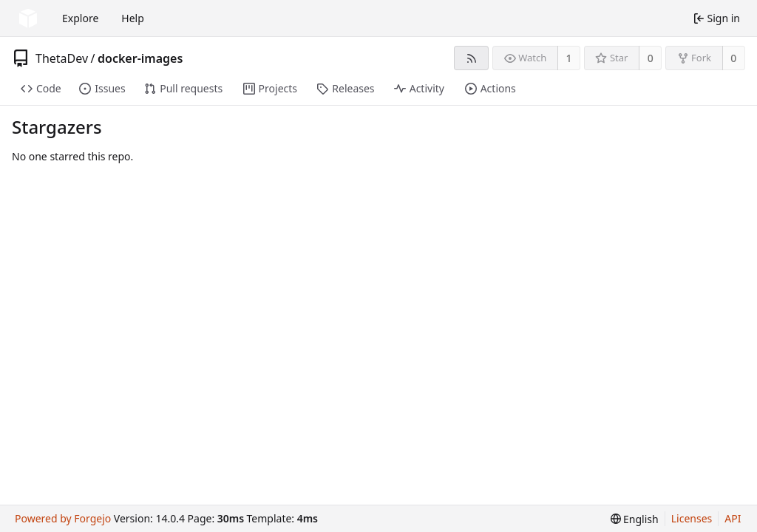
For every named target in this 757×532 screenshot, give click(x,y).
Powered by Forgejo (63, 518)
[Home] (28, 18)
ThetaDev (62, 58)
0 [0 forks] (733, 58)
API (733, 518)
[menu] (635, 519)
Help (133, 18)
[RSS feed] (471, 58)
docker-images (140, 58)
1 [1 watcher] (569, 58)
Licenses (692, 518)
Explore (80, 18)
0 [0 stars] (651, 58)
